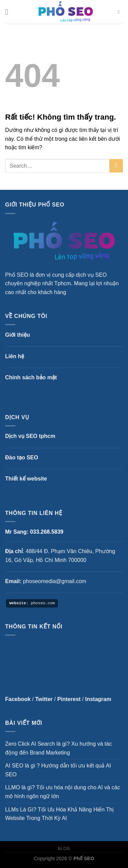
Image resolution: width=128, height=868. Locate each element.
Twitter (44, 699)
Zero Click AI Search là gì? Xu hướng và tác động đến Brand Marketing (59, 748)
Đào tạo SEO (22, 458)
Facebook (18, 699)
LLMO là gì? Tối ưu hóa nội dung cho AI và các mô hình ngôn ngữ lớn (63, 792)
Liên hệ (15, 356)
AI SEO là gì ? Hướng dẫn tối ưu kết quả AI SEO (58, 770)
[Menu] (9, 12)
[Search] (120, 12)
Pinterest (69, 699)
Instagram (98, 699)
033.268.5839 (47, 532)
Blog (64, 849)
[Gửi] (116, 166)
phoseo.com (43, 603)
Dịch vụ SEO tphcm (30, 436)
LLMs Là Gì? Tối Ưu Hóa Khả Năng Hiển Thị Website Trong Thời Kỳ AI (59, 814)
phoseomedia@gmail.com (54, 581)
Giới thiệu (18, 335)
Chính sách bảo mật (31, 377)
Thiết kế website (26, 479)
